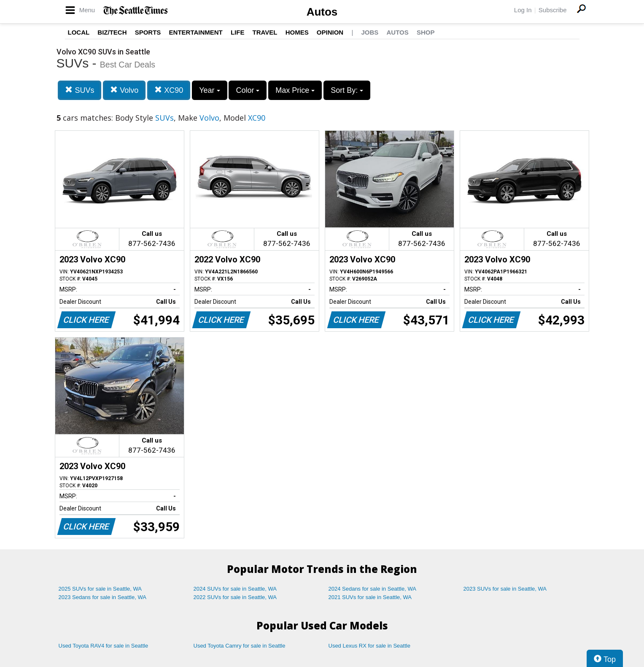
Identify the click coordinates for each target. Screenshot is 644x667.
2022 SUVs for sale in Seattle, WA (235, 597)
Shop (426, 32)
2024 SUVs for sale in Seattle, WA (235, 589)
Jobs (370, 32)
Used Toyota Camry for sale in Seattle (240, 646)
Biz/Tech (112, 32)
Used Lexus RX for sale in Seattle (369, 646)
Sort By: (347, 90)
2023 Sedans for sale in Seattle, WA (102, 597)
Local (79, 32)
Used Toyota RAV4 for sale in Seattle (104, 646)
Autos (322, 12)
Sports (148, 32)
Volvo (124, 90)
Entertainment (196, 32)
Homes (297, 32)
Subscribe (553, 10)
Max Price (295, 90)
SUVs (79, 90)
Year (209, 90)
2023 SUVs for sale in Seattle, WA (505, 589)
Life (238, 32)
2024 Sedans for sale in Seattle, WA (372, 589)
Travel (265, 32)
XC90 (169, 90)
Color (248, 90)
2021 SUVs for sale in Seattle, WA (370, 597)
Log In (523, 10)
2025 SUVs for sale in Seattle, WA (100, 589)
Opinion (330, 32)
